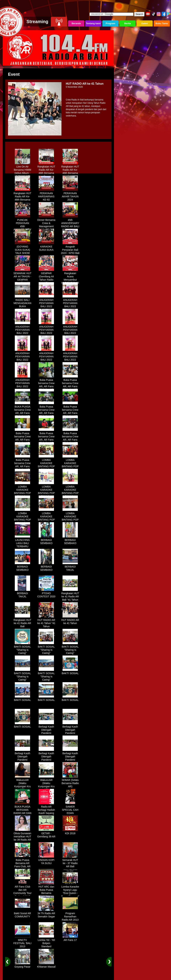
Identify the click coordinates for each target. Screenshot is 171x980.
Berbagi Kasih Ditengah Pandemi (46, 729)
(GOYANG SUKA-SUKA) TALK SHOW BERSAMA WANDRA (22, 252)
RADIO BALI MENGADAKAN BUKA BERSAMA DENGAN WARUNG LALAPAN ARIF (22, 308)
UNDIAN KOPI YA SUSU (46, 860)
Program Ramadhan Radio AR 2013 (70, 915)
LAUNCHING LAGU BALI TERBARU (22, 542)
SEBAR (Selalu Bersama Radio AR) (70, 782)
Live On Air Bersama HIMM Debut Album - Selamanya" (22, 170)
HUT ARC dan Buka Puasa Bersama (46, 889)
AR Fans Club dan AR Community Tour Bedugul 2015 (22, 890)
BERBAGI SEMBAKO (46, 540)
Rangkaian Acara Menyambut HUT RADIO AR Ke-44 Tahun (70, 278)
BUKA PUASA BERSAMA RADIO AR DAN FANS (22, 810)
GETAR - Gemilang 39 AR (46, 834)
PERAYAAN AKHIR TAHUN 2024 (70, 195)
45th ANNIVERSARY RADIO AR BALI (70, 222)
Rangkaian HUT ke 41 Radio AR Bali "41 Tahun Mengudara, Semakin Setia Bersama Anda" (70, 600)
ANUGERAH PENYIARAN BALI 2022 (46, 302)
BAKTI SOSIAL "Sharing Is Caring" (23, 649)
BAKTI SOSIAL (70, 672)
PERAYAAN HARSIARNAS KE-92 (46, 195)
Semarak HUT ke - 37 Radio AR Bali (70, 862)
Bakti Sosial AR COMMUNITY (22, 914)
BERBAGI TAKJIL (70, 567)
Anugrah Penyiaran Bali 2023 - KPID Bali (70, 249)
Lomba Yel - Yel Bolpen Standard (46, 942)
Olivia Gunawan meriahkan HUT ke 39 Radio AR (23, 835)
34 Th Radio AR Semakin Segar (46, 914)
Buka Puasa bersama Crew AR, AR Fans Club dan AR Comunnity (46, 385)
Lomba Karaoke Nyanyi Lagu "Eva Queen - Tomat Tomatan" (70, 890)
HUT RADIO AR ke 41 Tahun (70, 620)
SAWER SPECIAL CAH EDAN (70, 809)
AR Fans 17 (70, 939)
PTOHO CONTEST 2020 (46, 594)
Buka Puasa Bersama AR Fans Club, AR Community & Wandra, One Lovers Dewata (22, 867)
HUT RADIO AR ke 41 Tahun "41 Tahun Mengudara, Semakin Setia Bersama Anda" (46, 627)
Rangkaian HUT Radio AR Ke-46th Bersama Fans (46, 170)
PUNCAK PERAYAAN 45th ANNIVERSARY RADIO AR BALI (22, 225)
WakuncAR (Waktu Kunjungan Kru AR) (23, 784)
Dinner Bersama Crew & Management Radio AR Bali (46, 223)
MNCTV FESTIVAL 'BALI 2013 (22, 942)
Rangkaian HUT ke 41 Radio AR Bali (22, 622)
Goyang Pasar (22, 965)
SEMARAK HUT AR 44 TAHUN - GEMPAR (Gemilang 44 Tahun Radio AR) (22, 280)
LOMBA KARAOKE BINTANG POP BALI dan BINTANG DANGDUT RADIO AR (46, 468)
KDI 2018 (70, 832)
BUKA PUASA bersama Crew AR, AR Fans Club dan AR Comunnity (22, 412)
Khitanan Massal (46, 965)
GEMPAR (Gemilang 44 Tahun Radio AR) (46, 277)
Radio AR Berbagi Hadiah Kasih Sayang (46, 809)
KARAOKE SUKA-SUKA (46, 247)
